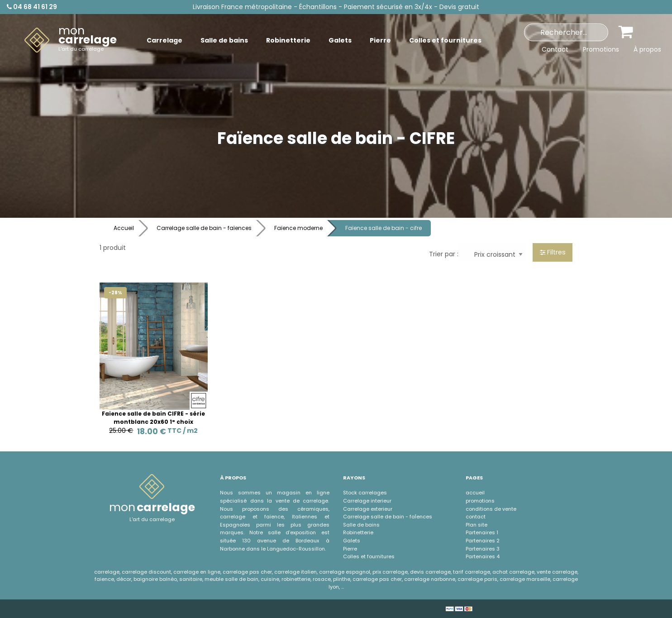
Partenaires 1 (482, 532)
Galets (352, 541)
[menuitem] (71, 40)
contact (476, 517)
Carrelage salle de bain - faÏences (388, 517)
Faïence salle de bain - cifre (384, 228)
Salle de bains (361, 525)
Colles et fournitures (369, 556)
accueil (475, 493)
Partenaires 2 (483, 541)
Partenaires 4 (483, 556)
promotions (480, 501)
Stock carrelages (365, 493)
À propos (647, 49)
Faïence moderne (298, 228)
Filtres (553, 252)
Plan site (477, 525)
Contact (555, 49)
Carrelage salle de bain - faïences (204, 228)
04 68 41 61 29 (32, 7)
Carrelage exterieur (368, 509)
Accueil (124, 228)
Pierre (350, 549)
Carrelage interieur (367, 501)
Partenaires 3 (483, 549)
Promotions (601, 49)
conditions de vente (491, 509)
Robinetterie (358, 532)
